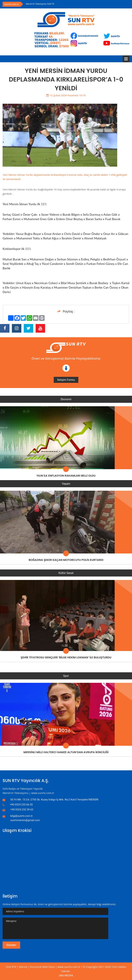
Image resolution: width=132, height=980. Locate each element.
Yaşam (66, 484)
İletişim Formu (66, 380)
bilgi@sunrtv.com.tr (22, 816)
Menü (126, 59)
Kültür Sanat (66, 573)
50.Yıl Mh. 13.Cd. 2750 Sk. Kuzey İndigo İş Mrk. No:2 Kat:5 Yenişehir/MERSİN (54, 800)
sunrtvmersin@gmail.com (25, 820)
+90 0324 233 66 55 (21, 805)
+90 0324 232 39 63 (22, 810)
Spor (66, 676)
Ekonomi (66, 399)
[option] (78, 4)
